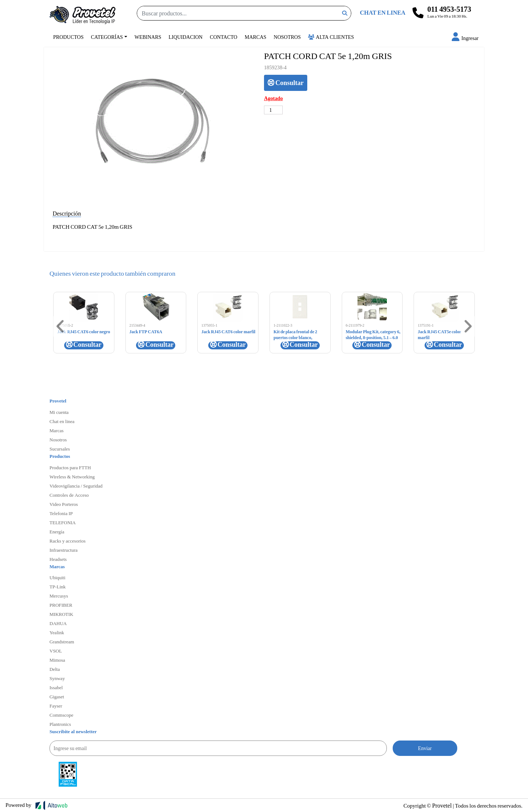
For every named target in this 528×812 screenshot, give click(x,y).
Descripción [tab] (67, 213)
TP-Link (58, 587)
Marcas (255, 37)
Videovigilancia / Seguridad (76, 486)
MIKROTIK (61, 614)
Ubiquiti (57, 577)
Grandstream (62, 642)
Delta (55, 669)
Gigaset (57, 697)
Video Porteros (64, 504)
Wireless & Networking (72, 477)
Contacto (223, 37)
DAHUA (58, 623)
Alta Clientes (331, 37)
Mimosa (57, 660)
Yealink (57, 632)
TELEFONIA (63, 522)
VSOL (56, 651)
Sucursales (60, 449)
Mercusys (59, 596)
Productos (68, 37)
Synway (57, 678)
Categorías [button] (107, 37)
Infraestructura (64, 550)
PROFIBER (61, 605)
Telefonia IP (61, 513)
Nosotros (287, 37)
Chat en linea (62, 421)
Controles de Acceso (69, 495)
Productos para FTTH (70, 467)
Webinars (148, 37)
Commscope (61, 715)
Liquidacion (186, 37)
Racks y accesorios (67, 541)
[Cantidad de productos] (273, 110)
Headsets (58, 559)
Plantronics (60, 724)
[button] (465, 38)
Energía (57, 532)
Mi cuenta (59, 412)
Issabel (56, 687)
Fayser (56, 706)
